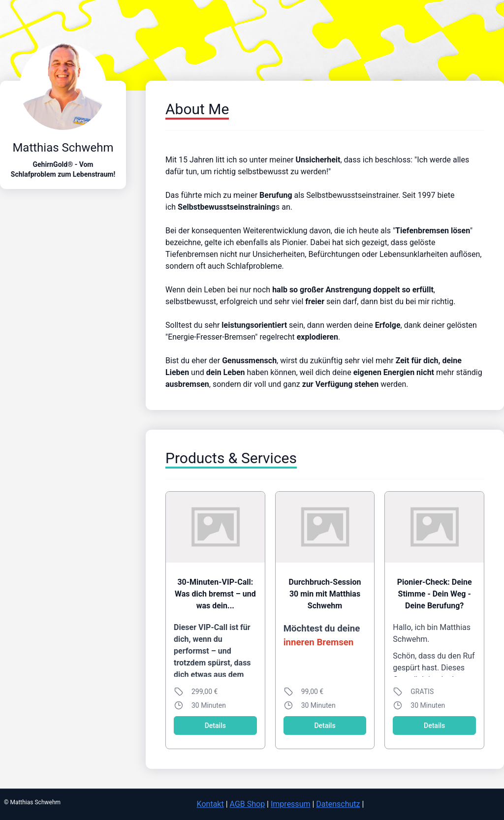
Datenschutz (338, 804)
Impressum (291, 804)
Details (215, 725)
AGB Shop (248, 804)
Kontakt (210, 804)
